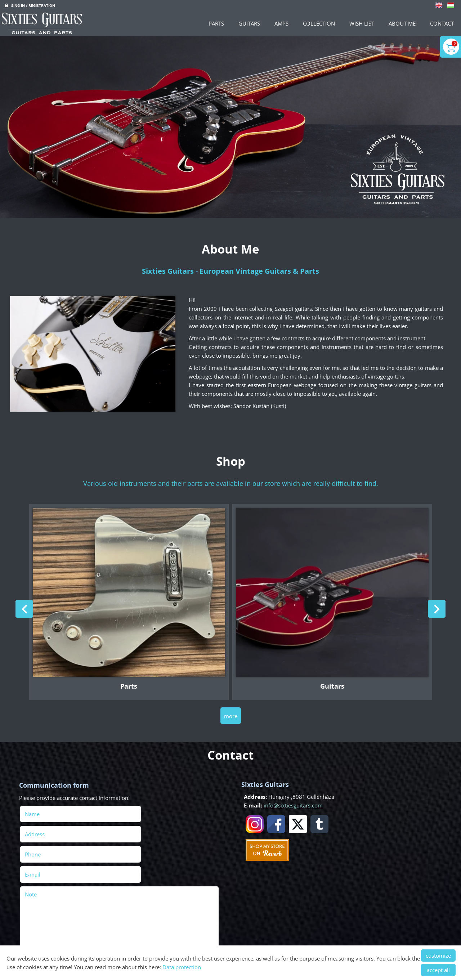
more (231, 710)
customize (438, 956)
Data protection (182, 967)
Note (33, 846)
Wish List (362, 23)
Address (136, 806)
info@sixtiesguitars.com (291, 799)
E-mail (145, 827)
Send (31, 939)
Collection (319, 23)
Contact (442, 23)
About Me (402, 23)
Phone (46, 827)
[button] (435, 609)
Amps (281, 23)
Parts (216, 23)
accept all (438, 970)
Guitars (249, 23)
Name (45, 806)
